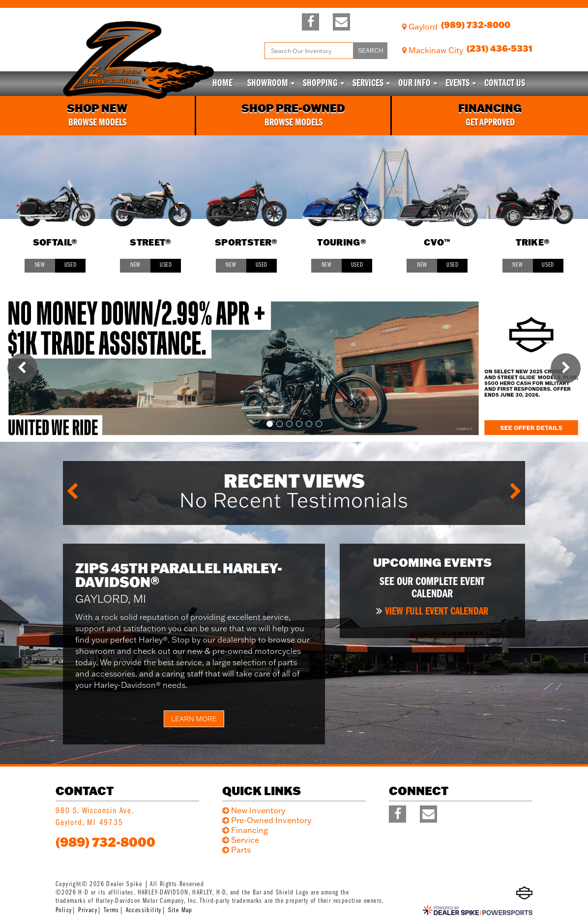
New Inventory (258, 810)
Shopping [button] (320, 84)
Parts (241, 850)
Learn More (194, 719)
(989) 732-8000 (105, 842)
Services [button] (368, 84)
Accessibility (144, 910)
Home (222, 84)
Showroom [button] (268, 84)
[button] (22, 368)
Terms (112, 910)
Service (245, 840)
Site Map (180, 910)
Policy (64, 910)
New (40, 265)
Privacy (88, 910)
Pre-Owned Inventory (271, 820)
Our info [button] (414, 84)
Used (71, 265)
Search (371, 50)
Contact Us (505, 84)
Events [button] (457, 84)
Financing (250, 830)
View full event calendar (437, 612)
